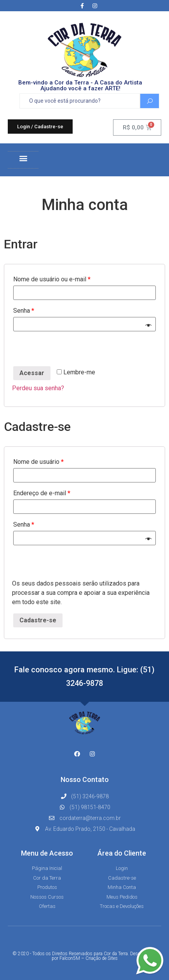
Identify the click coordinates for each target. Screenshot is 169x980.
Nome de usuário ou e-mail (52, 279)
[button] (40, 127)
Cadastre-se (38, 620)
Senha (24, 311)
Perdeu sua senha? (38, 388)
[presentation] (71, 350)
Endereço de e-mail (42, 493)
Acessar (32, 373)
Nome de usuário (38, 462)
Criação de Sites (102, 958)
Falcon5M (70, 958)
